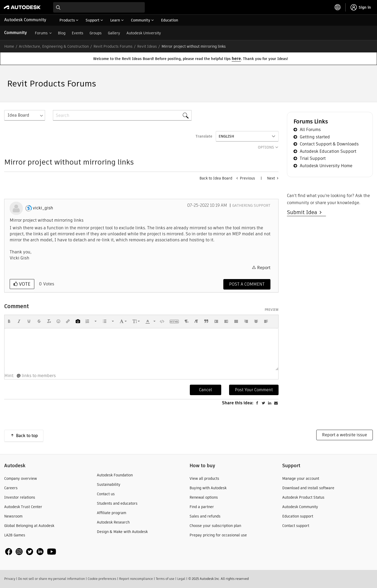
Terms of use (165, 579)
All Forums (310, 130)
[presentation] (9, 321)
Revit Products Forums (113, 46)
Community (16, 33)
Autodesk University (144, 33)
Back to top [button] (27, 436)
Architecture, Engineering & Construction (54, 46)
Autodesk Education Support (328, 151)
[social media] (31, 551)
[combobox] (99, 7)
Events (77, 33)
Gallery (114, 33)
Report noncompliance (136, 579)
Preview (272, 310)
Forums (41, 33)
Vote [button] (24, 284)
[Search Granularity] (25, 115)
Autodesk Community (25, 20)
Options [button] (266, 147)
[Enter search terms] (99, 7)
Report (264, 268)
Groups (96, 33)
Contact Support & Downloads (329, 144)
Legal (181, 579)
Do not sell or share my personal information (51, 579)
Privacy (10, 579)
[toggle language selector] (338, 7)
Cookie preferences (102, 579)
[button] (9, 321)
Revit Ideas (147, 46)
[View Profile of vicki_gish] (43, 208)
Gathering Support (251, 205)
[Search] (122, 115)
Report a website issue (345, 435)
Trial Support (313, 158)
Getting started (315, 137)
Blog (62, 33)
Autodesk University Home (326, 166)
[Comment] (247, 284)
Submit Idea (303, 212)
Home (9, 46)
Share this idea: (238, 403)
